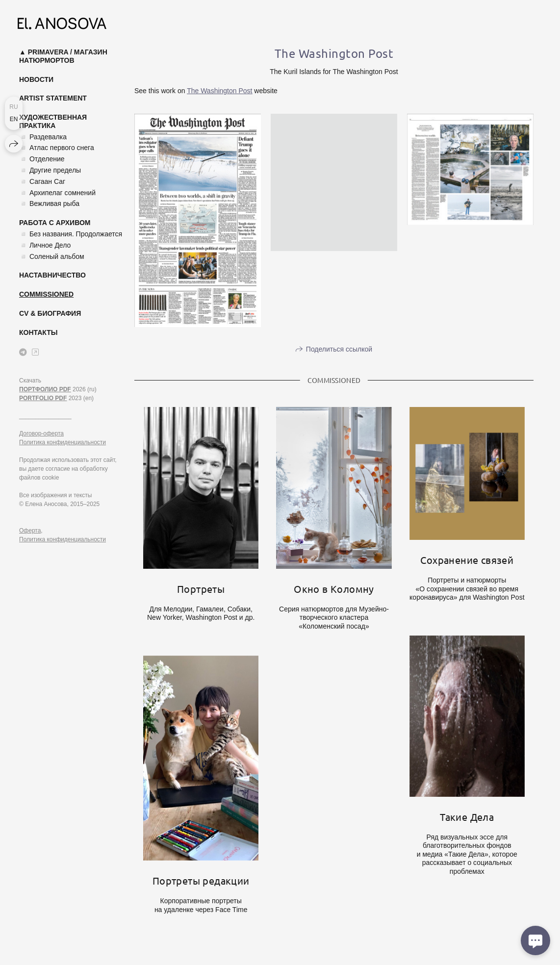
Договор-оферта (41, 433)
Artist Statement (53, 98)
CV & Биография (50, 313)
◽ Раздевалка (43, 137)
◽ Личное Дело (45, 245)
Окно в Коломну (334, 589)
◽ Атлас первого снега (57, 148)
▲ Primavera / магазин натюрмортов (63, 56)
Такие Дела (467, 817)
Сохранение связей (467, 560)
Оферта (30, 531)
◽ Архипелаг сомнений (57, 193)
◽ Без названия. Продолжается (71, 234)
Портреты (201, 589)
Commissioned (46, 294)
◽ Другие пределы (50, 170)
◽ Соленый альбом (52, 256)
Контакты (38, 332)
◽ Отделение (42, 159)
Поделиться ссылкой (339, 349)
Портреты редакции (201, 880)
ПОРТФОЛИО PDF (45, 389)
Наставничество (52, 275)
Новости (36, 79)
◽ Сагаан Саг (42, 181)
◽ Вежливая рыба (49, 203)
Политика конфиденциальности (63, 442)
